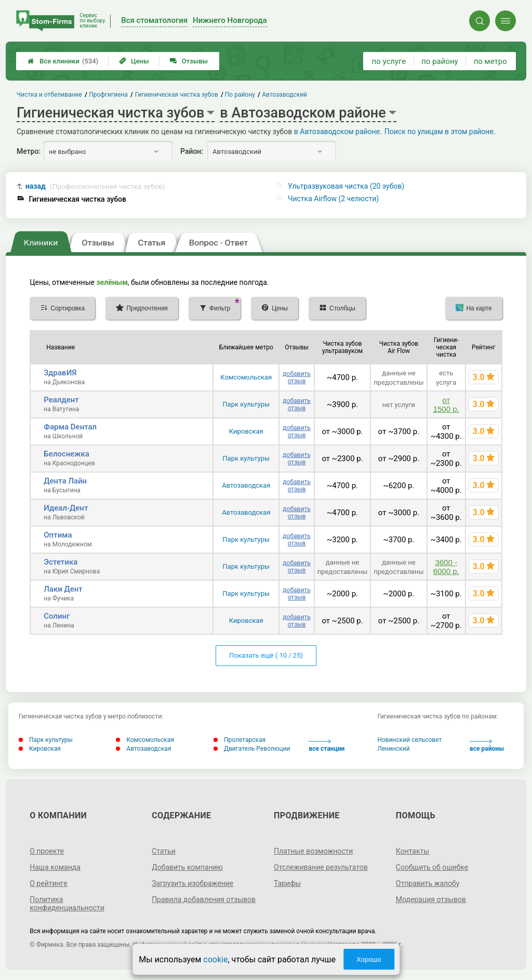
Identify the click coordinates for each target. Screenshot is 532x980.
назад (95, 186)
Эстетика (61, 562)
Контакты (413, 851)
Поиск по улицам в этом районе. (440, 132)
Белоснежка (66, 454)
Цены (134, 61)
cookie (215, 959)
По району (240, 95)
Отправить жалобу (428, 883)
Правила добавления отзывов (204, 899)
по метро (490, 61)
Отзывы (189, 61)
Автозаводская (246, 485)
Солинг (57, 616)
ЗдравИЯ (60, 373)
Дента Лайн (65, 481)
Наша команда (55, 867)
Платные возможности (313, 851)
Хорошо (369, 959)
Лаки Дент (63, 589)
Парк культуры (246, 404)
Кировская (246, 431)
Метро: (29, 151)
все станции (327, 746)
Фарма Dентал (70, 427)
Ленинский (393, 749)
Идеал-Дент (66, 508)
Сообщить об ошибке (432, 867)
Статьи (164, 851)
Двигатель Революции (252, 749)
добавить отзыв (296, 377)
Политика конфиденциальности (67, 904)
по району (440, 61)
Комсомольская (246, 377)
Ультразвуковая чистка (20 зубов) (346, 186)
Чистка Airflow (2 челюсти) (333, 199)
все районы (487, 746)
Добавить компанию (187, 867)
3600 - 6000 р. (446, 567)
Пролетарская (240, 740)
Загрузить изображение (192, 883)
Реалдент (61, 400)
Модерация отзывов (431, 899)
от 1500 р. (446, 404)
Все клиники (63, 61)
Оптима (58, 535)
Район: (192, 151)
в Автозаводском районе (337, 132)
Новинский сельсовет (409, 740)
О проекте (47, 851)
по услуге (389, 61)
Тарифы (287, 883)
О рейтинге (49, 883)
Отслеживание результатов (321, 867)
